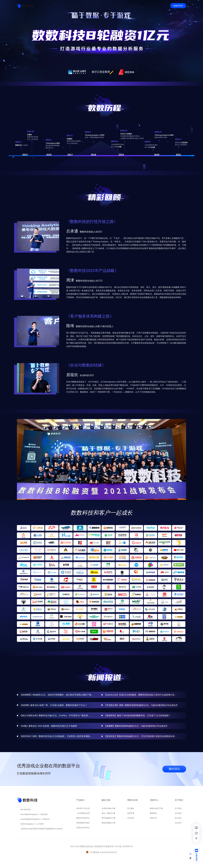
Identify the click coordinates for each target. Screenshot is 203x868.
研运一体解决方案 (109, 813)
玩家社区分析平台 (83, 828)
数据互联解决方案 (109, 823)
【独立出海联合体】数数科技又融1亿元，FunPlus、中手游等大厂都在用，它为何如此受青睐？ (57, 715)
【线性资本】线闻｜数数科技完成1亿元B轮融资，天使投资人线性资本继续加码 (57, 736)
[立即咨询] (197, 856)
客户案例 (104, 6)
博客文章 (153, 818)
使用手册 (131, 813)
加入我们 (178, 818)
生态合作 (178, 823)
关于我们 (178, 808)
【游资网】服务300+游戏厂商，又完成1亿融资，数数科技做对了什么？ (53, 705)
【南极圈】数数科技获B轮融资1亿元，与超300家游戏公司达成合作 (136, 726)
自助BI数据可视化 (83, 823)
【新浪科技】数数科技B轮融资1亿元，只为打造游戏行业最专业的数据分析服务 (141, 736)
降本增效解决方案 (109, 818)
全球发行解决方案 (109, 808)
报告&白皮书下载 (156, 808)
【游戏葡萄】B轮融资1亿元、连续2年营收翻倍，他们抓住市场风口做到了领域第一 (57, 695)
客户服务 (131, 808)
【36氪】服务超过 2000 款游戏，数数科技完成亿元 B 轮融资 (48, 726)
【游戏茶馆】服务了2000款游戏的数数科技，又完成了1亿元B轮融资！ (138, 715)
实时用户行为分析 (83, 808)
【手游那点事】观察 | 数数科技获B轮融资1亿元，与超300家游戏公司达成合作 (141, 705)
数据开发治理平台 (83, 818)
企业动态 (178, 813)
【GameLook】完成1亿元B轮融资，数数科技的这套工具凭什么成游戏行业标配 (141, 695)
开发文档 (131, 818)
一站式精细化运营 (83, 813)
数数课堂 (153, 813)
